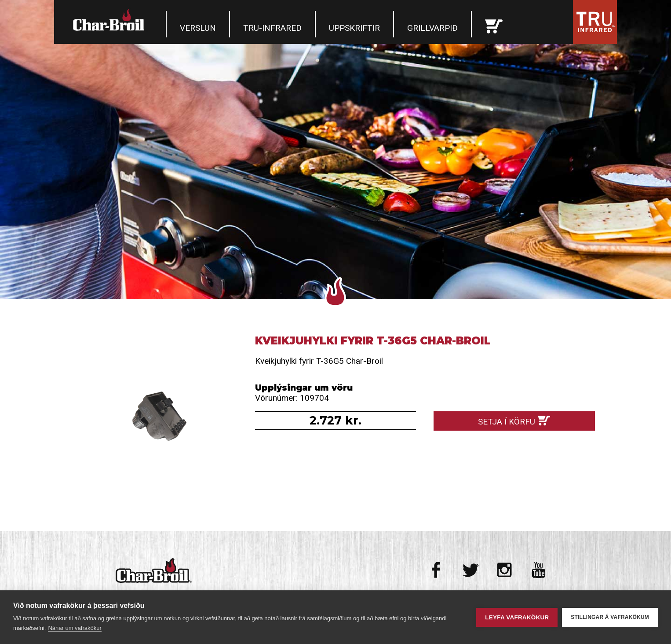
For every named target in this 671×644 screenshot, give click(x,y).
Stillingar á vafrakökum (610, 617)
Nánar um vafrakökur (75, 628)
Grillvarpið (432, 28)
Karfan (494, 24)
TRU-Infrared (272, 28)
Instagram (505, 570)
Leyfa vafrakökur (517, 617)
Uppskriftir (354, 28)
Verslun (198, 28)
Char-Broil (110, 20)
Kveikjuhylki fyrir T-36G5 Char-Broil (157, 415)
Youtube (538, 570)
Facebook (437, 570)
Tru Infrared (595, 22)
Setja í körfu (507, 422)
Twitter (471, 570)
